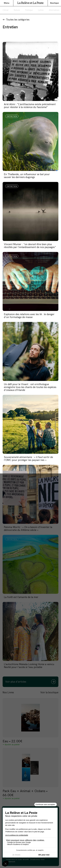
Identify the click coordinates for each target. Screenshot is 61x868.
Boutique (54, 3)
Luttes (41, 10)
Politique (29, 10)
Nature (17, 10)
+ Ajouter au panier (11, 745)
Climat (6, 10)
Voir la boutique (49, 692)
